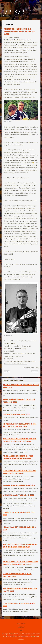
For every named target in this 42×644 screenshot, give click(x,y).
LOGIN (21, 630)
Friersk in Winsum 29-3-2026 (16, 414)
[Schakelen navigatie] (3, 16)
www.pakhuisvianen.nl (12, 59)
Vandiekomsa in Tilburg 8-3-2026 (19, 495)
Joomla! (5, 636)
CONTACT (21, 627)
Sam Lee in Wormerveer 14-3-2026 (19, 485)
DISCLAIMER (21, 624)
